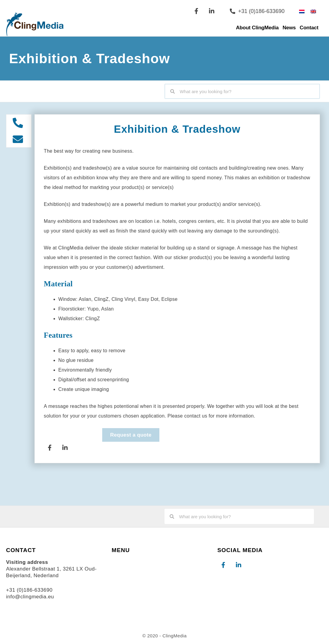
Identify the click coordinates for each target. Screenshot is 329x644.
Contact (309, 28)
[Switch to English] (313, 11)
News (289, 28)
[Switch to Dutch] (302, 11)
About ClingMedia (257, 28)
